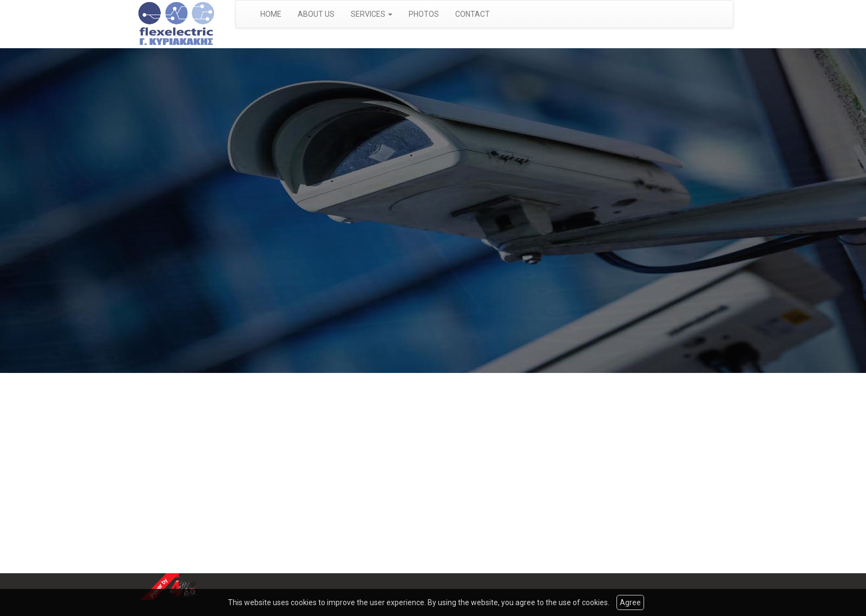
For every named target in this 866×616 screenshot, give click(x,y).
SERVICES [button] (372, 14)
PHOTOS (424, 14)
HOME (271, 14)
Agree (630, 602)
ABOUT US (316, 14)
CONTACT (473, 14)
